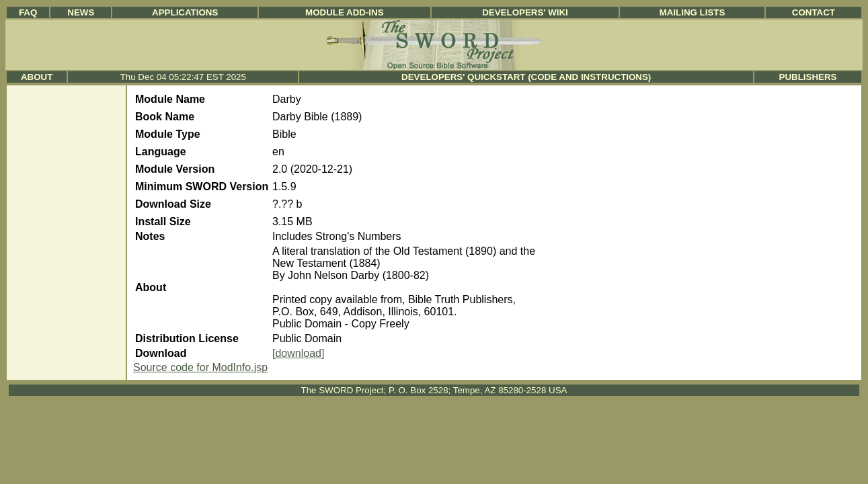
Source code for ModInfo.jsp (200, 367)
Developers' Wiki (525, 12)
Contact (814, 12)
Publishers (808, 77)
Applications (185, 12)
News (81, 12)
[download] (298, 353)
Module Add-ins (345, 12)
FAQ (28, 12)
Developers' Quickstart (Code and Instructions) (526, 77)
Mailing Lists (693, 12)
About (37, 77)
